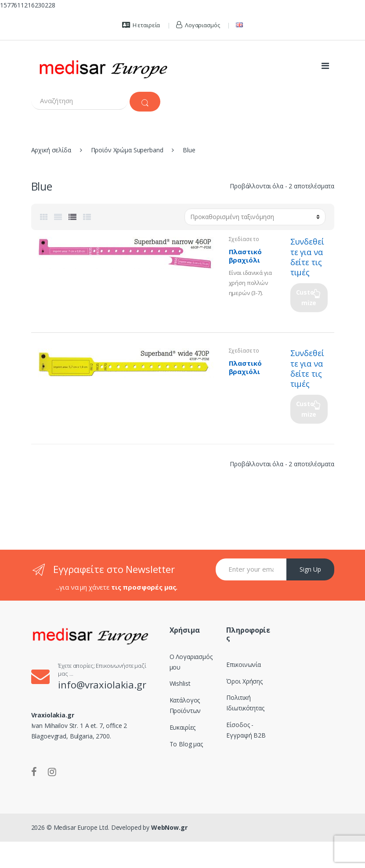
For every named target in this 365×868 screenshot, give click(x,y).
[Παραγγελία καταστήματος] (255, 217)
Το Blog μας (186, 744)
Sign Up (310, 569)
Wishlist (180, 683)
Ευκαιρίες (183, 727)
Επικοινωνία (243, 665)
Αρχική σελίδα (51, 150)
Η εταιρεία (141, 25)
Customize (306, 297)
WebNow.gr (168, 827)
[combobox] (80, 101)
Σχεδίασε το (244, 239)
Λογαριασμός (198, 25)
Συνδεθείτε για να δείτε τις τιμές (307, 257)
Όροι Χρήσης (244, 681)
